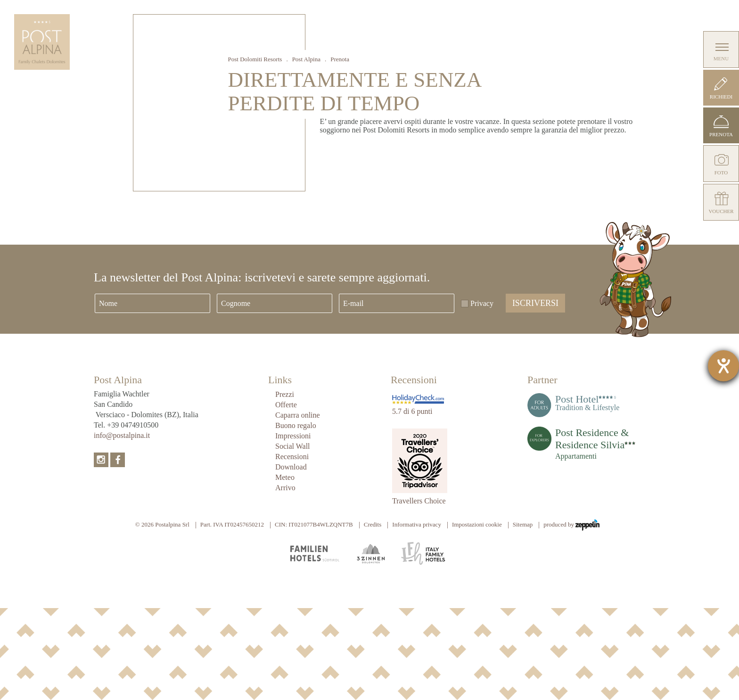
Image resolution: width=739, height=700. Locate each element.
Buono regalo (296, 425)
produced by (571, 525)
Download (291, 467)
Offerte (286, 405)
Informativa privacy (417, 524)
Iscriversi (535, 303)
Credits (373, 524)
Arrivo (285, 488)
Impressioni (293, 436)
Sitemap (523, 524)
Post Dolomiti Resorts (255, 59)
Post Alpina (306, 59)
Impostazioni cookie (477, 524)
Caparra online (298, 415)
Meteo (285, 477)
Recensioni (292, 457)
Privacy (482, 303)
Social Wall (293, 446)
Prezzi (285, 394)
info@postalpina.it (122, 435)
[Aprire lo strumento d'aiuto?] (723, 366)
